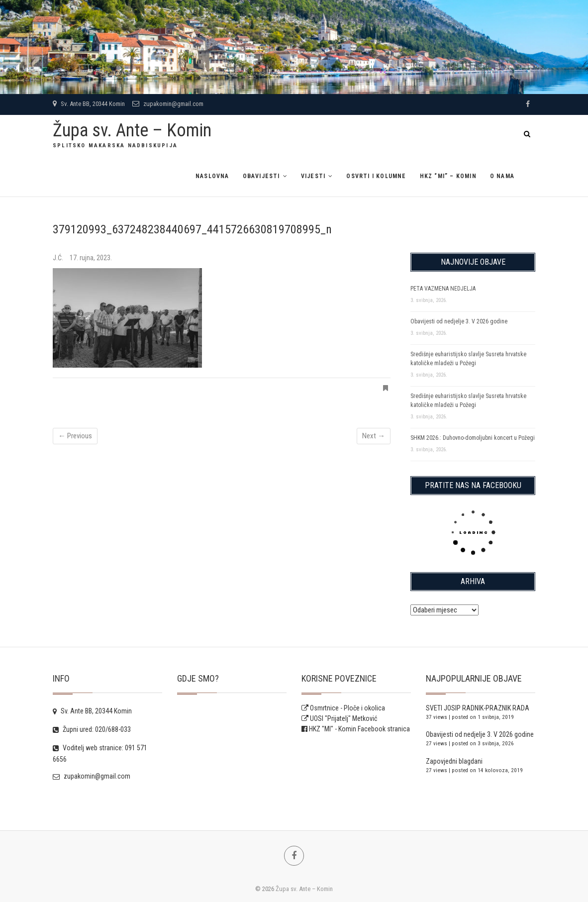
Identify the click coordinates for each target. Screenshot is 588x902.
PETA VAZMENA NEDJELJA (443, 289)
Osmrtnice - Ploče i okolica (343, 708)
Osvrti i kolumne (376, 176)
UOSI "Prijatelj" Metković (339, 718)
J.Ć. (59, 258)
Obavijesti (261, 176)
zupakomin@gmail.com (168, 104)
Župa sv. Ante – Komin (132, 130)
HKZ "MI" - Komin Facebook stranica (359, 729)
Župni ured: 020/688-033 (92, 729)
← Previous (75, 436)
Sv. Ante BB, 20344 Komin (89, 104)
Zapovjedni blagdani (454, 761)
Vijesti (313, 176)
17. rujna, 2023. (91, 258)
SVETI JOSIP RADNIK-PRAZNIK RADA (478, 708)
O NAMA (502, 176)
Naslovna (212, 176)
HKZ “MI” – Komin (448, 176)
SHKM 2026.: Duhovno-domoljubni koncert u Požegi (473, 438)
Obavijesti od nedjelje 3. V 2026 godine (459, 321)
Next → (374, 436)
